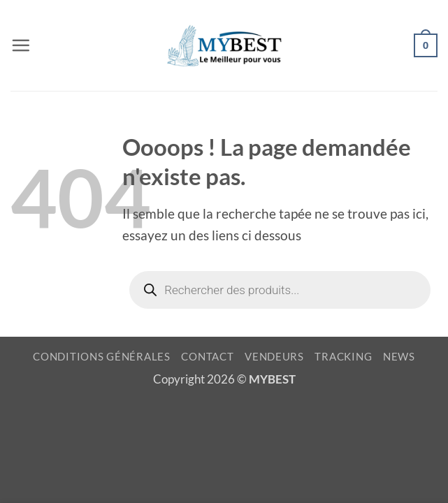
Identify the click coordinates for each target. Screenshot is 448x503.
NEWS (399, 357)
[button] (21, 45)
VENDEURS (274, 357)
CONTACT (207, 357)
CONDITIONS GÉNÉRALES (102, 357)
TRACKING (343, 357)
